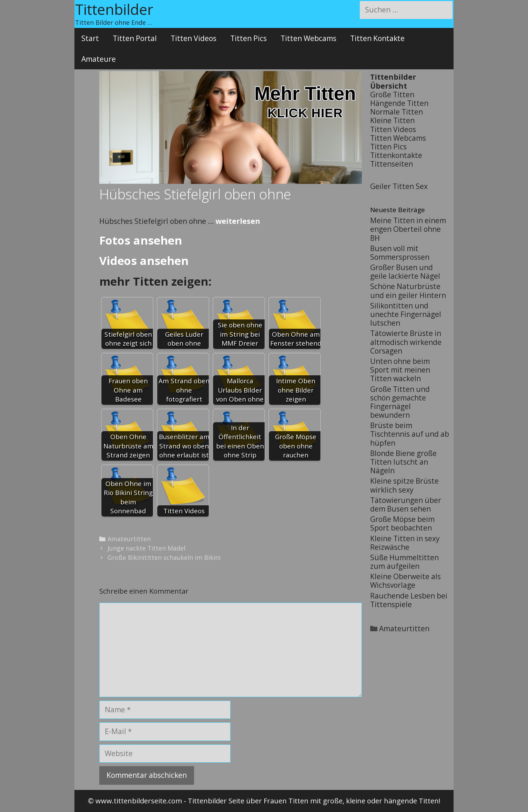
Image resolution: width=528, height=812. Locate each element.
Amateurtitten (129, 539)
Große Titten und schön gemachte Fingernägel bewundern (400, 402)
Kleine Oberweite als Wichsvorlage (405, 581)
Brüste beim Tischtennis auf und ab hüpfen (410, 434)
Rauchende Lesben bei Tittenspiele (409, 600)
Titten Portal (135, 38)
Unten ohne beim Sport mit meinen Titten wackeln (400, 370)
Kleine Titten (392, 120)
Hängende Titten (399, 103)
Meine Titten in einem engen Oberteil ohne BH (408, 229)
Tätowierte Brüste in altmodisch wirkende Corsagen (406, 342)
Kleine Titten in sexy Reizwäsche (405, 543)
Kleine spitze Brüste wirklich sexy (404, 485)
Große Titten (392, 95)
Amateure (99, 59)
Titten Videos (194, 38)
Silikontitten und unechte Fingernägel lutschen (406, 314)
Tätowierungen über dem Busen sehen (406, 504)
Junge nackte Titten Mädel (146, 548)
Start (90, 38)
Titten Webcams (308, 38)
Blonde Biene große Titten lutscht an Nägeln (403, 462)
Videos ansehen (144, 261)
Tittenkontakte (396, 155)
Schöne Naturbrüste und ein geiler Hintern (408, 291)
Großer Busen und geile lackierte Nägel (405, 272)
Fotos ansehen (141, 240)
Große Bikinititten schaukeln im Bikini (164, 557)
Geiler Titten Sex (399, 186)
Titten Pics (248, 38)
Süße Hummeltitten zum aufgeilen (404, 562)
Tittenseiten (392, 164)
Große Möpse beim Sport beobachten (402, 523)
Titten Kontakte (377, 38)
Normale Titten (397, 112)
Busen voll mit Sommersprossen (400, 253)
